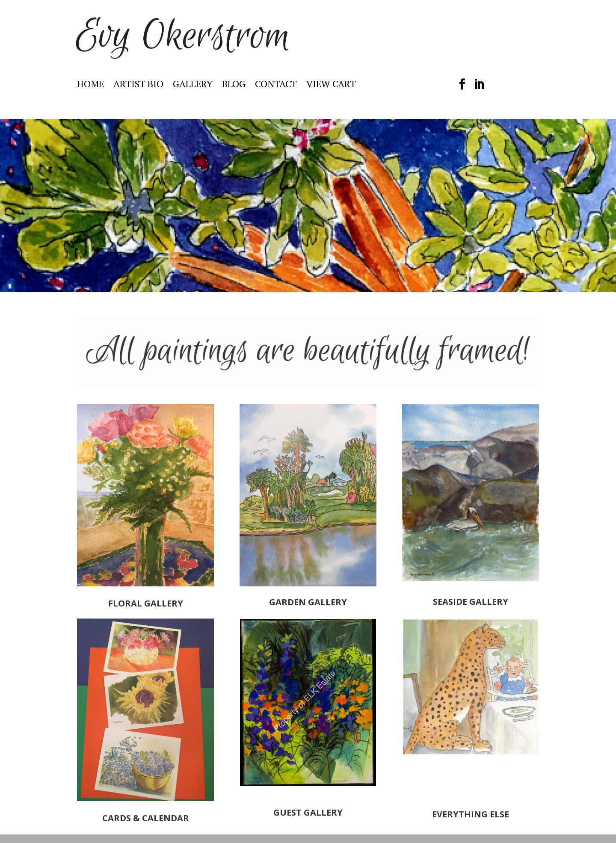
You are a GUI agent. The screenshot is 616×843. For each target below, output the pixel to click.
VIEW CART (331, 85)
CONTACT (276, 85)
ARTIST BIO (138, 85)
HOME (90, 85)
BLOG (234, 85)
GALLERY (193, 85)
